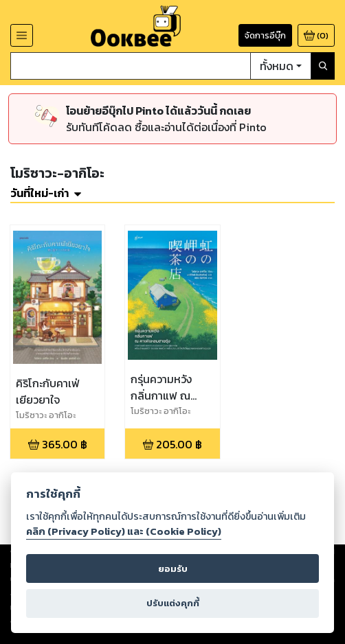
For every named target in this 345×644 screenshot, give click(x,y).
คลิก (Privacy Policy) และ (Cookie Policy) (124, 531)
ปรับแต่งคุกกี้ (173, 603)
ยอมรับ (173, 569)
